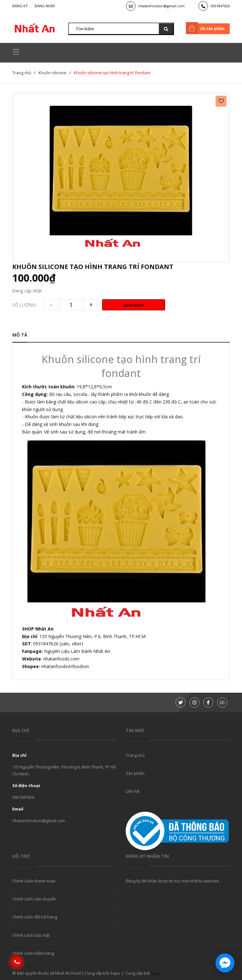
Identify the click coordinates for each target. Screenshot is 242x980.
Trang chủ (135, 755)
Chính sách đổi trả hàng (35, 917)
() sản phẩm (207, 28)
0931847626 (220, 6)
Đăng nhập (45, 6)
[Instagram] (194, 702)
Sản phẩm (135, 773)
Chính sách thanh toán (34, 881)
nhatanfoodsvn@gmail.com (161, 6)
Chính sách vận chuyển (34, 899)
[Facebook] (208, 702)
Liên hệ (133, 791)
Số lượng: (24, 305)
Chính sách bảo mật (31, 935)
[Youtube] (222, 702)
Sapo (156, 973)
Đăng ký (20, 6)
